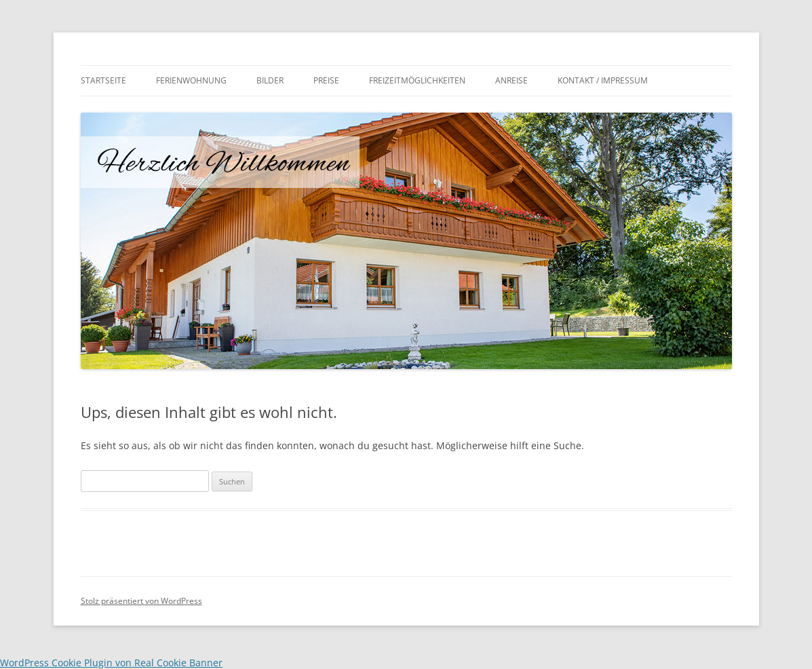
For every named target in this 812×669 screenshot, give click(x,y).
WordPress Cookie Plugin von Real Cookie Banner (111, 663)
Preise (326, 80)
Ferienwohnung (191, 80)
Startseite (103, 80)
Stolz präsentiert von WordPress (141, 601)
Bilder (270, 80)
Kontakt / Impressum (603, 80)
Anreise (511, 80)
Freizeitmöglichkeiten (417, 80)
